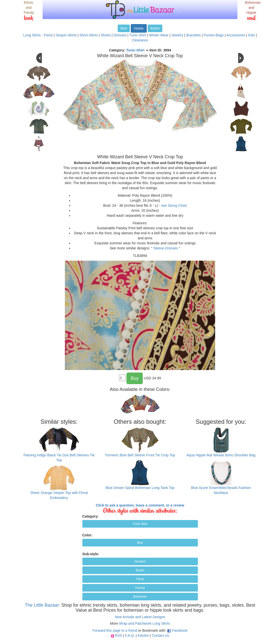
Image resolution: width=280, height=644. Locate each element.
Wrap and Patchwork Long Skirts (145, 623)
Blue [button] (140, 543)
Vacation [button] (140, 561)
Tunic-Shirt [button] (140, 524)
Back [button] (124, 28)
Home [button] (139, 28)
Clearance (140, 40)
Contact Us (160, 635)
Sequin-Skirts (66, 35)
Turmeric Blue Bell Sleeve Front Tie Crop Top (140, 455)
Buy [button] (135, 378)
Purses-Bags (214, 35)
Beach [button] (140, 570)
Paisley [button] (140, 588)
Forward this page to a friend (115, 630)
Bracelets (193, 35)
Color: (88, 535)
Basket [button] (155, 28)
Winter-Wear (159, 35)
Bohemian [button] (140, 597)
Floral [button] (140, 579)
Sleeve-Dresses (166, 248)
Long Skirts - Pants (38, 35)
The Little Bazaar (42, 605)
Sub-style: (91, 554)
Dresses (120, 35)
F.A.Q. (130, 635)
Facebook (180, 630)
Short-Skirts (89, 35)
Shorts (106, 35)
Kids (252, 35)
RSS (119, 635)
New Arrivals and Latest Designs (140, 617)
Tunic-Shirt (138, 35)
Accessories (236, 35)
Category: (91, 516)
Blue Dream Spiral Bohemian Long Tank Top (140, 488)
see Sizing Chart (174, 205)
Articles (143, 635)
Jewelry (177, 35)
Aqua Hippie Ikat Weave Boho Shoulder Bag (221, 455)
